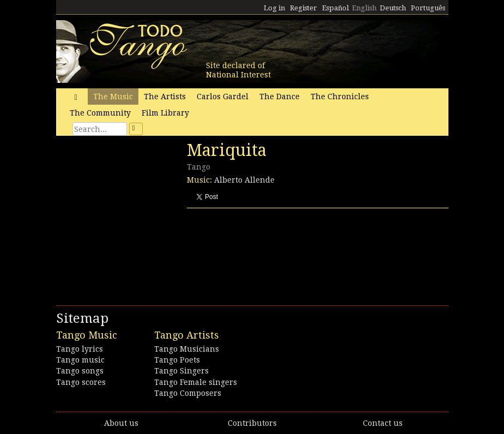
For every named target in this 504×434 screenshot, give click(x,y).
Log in (274, 8)
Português (428, 8)
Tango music (80, 360)
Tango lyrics (80, 349)
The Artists (165, 97)
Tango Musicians (187, 349)
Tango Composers (188, 393)
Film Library (165, 113)
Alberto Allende (244, 180)
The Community (100, 113)
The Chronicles (340, 97)
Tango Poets (177, 360)
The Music (113, 97)
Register (303, 8)
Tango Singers (181, 371)
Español (335, 8)
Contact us (383, 423)
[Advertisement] (138, 215)
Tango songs (80, 371)
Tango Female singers (196, 382)
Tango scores (81, 382)
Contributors (252, 423)
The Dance (280, 97)
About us (121, 423)
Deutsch (393, 8)
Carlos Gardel (223, 97)
